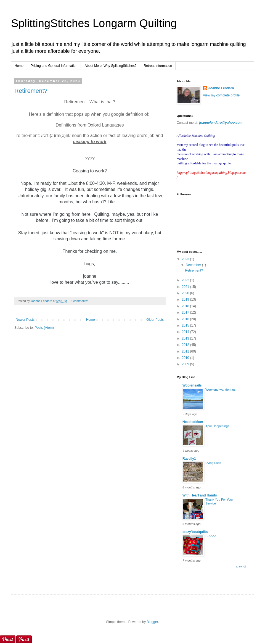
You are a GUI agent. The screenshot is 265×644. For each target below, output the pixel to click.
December (194, 265)
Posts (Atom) (44, 328)
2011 (186, 351)
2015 (186, 325)
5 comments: (79, 301)
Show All (241, 567)
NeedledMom (193, 422)
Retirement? (31, 91)
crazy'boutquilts (195, 532)
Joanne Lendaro (221, 88)
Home (19, 66)
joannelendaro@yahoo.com (221, 123)
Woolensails (192, 385)
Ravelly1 (189, 459)
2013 (186, 338)
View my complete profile (221, 95)
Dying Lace (213, 463)
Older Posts (155, 320)
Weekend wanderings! (221, 390)
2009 (186, 364)
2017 (186, 312)
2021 (186, 287)
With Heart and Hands (200, 495)
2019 (186, 299)
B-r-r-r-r (211, 536)
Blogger (152, 622)
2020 (186, 293)
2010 (186, 358)
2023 (186, 259)
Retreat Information (158, 66)
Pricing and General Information (54, 66)
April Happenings (217, 426)
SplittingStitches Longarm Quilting (94, 23)
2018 (186, 306)
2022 (186, 280)
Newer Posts (25, 320)
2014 (186, 332)
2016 (186, 319)
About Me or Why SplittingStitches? (110, 66)
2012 (186, 345)
